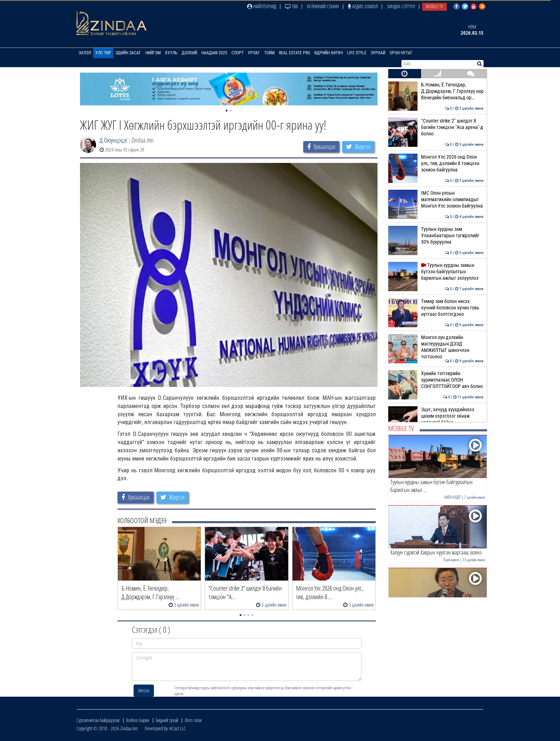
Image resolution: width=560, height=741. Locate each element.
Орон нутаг (401, 53)
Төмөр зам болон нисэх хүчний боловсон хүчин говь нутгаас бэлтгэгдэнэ (436, 308)
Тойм (269, 53)
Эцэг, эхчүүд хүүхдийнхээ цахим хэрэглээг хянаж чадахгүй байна (436, 416)
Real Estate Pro (294, 53)
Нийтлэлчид (262, 6)
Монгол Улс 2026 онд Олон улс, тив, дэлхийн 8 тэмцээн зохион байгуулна (436, 163)
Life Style (357, 53)
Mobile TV (434, 6)
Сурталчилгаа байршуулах (98, 720)
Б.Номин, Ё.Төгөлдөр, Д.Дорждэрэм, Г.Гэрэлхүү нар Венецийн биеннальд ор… (436, 91)
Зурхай (378, 53)
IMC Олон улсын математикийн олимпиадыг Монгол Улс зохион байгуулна (436, 200)
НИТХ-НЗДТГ (453, 497)
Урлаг (254, 53)
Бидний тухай (167, 720)
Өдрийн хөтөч (329, 53)
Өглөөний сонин (323, 6)
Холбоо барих (138, 720)
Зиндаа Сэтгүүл (401, 6)
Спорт (237, 53)
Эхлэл (85, 53)
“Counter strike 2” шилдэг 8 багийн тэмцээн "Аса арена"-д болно (436, 127)
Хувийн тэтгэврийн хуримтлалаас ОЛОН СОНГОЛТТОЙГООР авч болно (436, 380)
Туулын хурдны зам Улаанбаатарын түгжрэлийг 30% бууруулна (436, 236)
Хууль (171, 53)
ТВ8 (291, 6)
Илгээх (144, 690)
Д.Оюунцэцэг (114, 140)
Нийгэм (153, 53)
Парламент (451, 560)
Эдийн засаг (128, 53)
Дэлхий (189, 53)
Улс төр (103, 53)
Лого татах (193, 720)
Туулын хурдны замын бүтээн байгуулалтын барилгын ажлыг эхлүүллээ (436, 272)
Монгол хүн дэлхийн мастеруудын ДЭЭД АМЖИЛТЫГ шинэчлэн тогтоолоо (436, 347)
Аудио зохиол (363, 6)
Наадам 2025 (214, 53)
